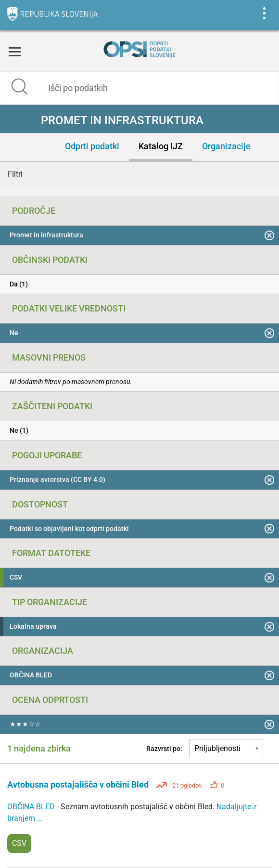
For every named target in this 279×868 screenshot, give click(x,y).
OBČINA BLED (32, 807)
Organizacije (226, 146)
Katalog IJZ (161, 146)
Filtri (15, 174)
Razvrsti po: (164, 749)
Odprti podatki (92, 146)
